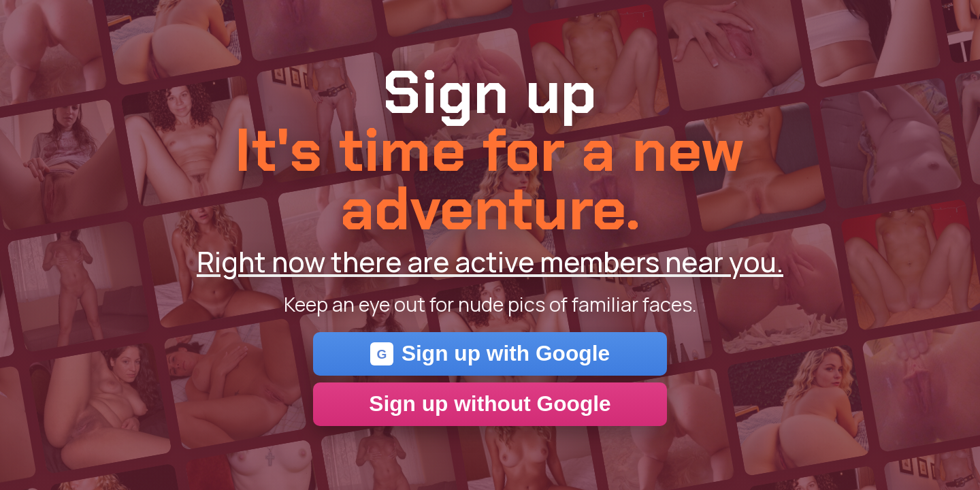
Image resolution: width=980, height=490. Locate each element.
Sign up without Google (490, 404)
